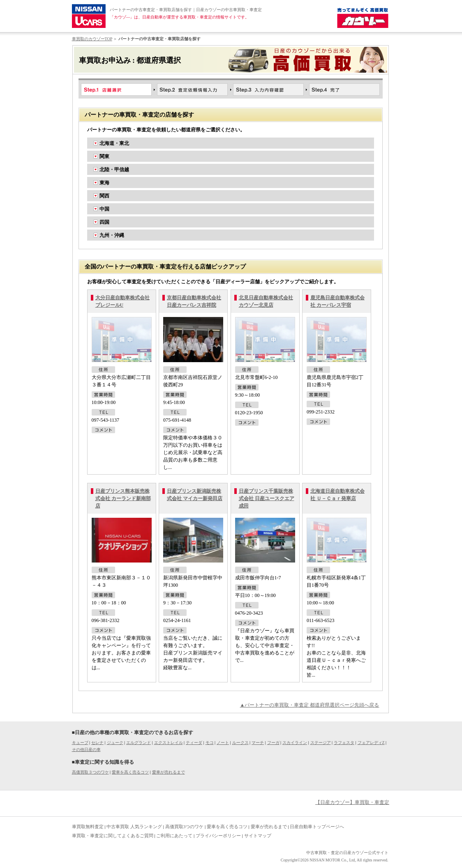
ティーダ (194, 743)
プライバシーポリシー (218, 836)
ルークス (240, 743)
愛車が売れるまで (169, 772)
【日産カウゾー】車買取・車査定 (352, 802)
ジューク (115, 743)
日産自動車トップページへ (317, 827)
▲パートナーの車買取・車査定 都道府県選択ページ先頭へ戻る (310, 705)
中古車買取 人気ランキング (134, 827)
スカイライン (295, 743)
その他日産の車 (86, 750)
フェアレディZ (371, 743)
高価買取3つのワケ (185, 827)
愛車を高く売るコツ (130, 772)
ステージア (321, 743)
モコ (210, 743)
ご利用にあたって (174, 836)
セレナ (97, 743)
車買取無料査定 (88, 827)
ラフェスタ (344, 743)
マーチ (258, 743)
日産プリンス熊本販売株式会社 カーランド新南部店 (123, 498)
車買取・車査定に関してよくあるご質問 (113, 836)
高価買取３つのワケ (90, 772)
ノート (223, 743)
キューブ (80, 743)
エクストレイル (169, 743)
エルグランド (139, 743)
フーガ (273, 743)
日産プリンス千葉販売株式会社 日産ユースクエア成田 (267, 498)
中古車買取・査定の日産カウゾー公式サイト (347, 853)
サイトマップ (258, 836)
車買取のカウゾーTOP (92, 39)
